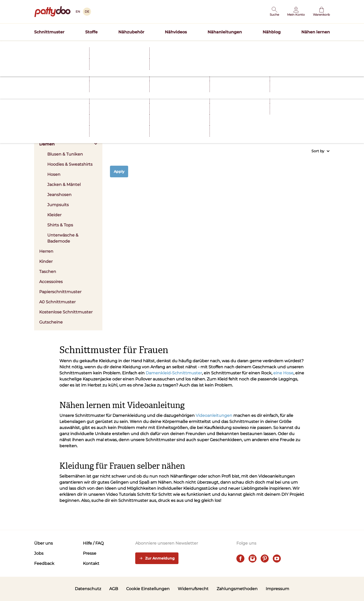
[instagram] (253, 559)
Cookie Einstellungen (148, 589)
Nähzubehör (131, 32)
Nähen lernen (316, 32)
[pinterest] (265, 559)
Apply (119, 171)
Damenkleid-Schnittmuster (174, 373)
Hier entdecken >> (232, 65)
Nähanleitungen (225, 32)
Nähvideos (176, 32)
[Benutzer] (296, 12)
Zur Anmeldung (157, 559)
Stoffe (91, 32)
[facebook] (240, 559)
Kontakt (91, 563)
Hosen (54, 174)
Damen (68, 144)
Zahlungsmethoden (237, 589)
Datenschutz (88, 589)
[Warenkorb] (321, 12)
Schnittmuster (49, 32)
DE (87, 12)
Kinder (46, 261)
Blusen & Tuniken (65, 154)
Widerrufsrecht (193, 589)
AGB (114, 589)
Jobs (39, 553)
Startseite (42, 75)
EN (78, 12)
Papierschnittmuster (60, 292)
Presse (90, 553)
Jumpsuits (58, 205)
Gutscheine (51, 322)
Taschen (48, 272)
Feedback (44, 563)
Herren (46, 251)
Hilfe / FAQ (93, 543)
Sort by (321, 151)
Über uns (43, 543)
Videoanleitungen (214, 415)
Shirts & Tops (60, 225)
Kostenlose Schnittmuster (66, 312)
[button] (274, 12)
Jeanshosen (59, 195)
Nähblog (272, 32)
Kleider (54, 215)
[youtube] (277, 559)
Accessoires (51, 282)
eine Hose (283, 373)
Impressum (277, 589)
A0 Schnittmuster (57, 302)
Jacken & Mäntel (64, 185)
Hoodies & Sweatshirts (70, 164)
